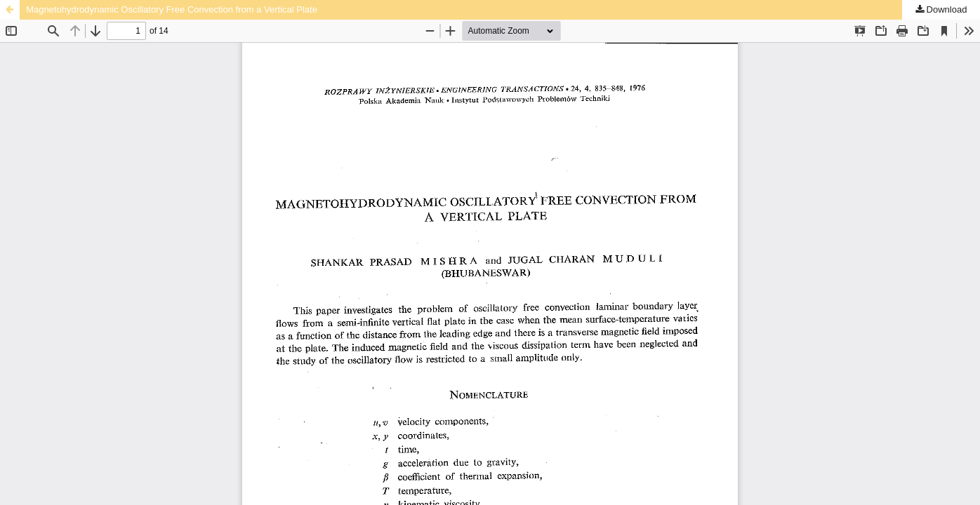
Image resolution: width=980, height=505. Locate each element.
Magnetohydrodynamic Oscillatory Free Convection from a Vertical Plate (172, 9)
